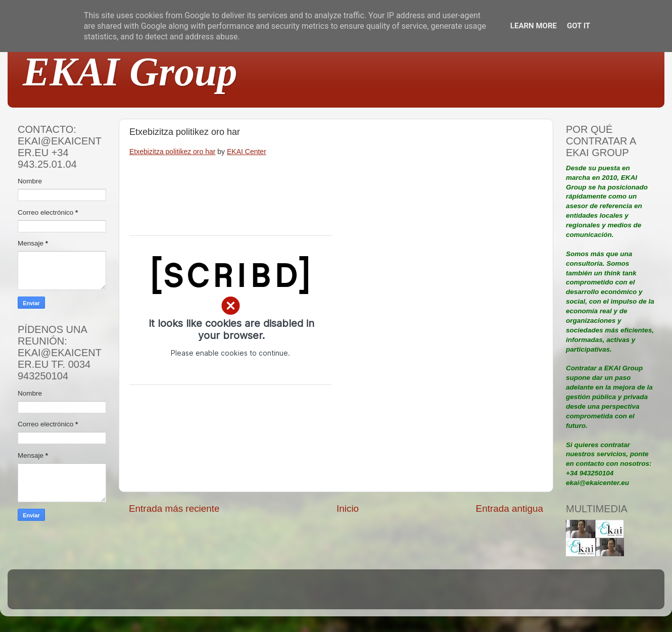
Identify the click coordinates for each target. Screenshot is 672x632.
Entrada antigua (510, 508)
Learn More (534, 26)
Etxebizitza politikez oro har (172, 152)
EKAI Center (247, 152)
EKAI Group (130, 72)
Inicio (348, 508)
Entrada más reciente (174, 508)
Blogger (402, 594)
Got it (579, 26)
